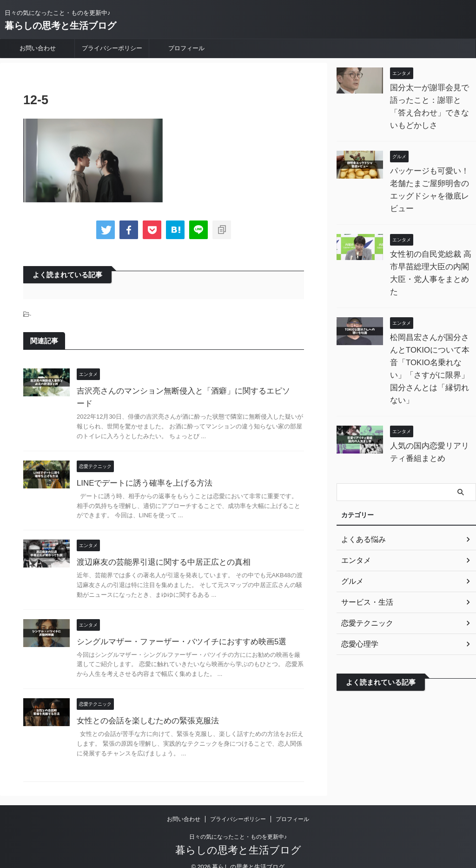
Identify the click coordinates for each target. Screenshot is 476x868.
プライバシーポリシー (112, 48)
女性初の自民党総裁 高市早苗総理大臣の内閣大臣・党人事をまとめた (432, 254)
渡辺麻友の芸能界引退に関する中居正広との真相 (159, 550)
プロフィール (186, 48)
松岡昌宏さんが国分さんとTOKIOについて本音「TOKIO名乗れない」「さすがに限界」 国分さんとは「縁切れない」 (431, 337)
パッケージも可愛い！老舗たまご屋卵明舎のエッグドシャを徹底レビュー (431, 184)
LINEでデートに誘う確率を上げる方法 (141, 471)
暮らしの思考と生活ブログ (60, 26)
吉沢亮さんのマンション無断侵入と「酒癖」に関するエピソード (185, 391)
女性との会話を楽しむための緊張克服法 (144, 708)
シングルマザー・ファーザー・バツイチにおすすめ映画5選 (175, 629)
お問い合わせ (38, 48)
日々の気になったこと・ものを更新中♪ (238, 824)
